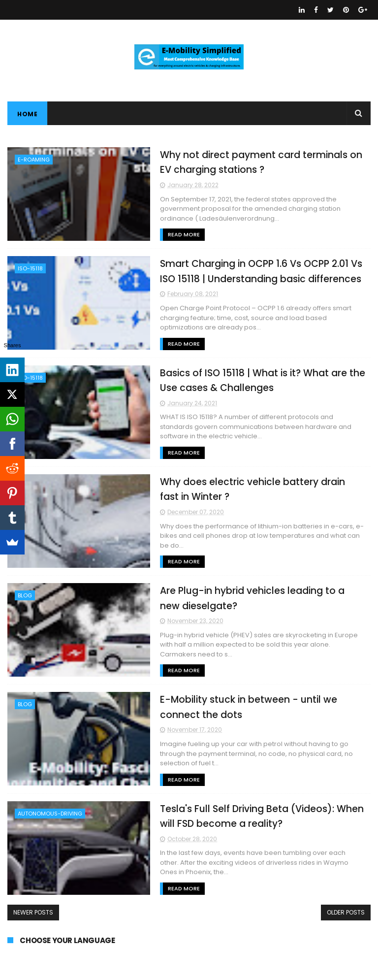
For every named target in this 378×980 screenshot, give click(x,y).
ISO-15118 (30, 268)
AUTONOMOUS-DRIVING (50, 814)
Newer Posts (33, 912)
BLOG (25, 595)
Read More (184, 234)
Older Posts (346, 912)
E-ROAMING (34, 160)
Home (27, 114)
